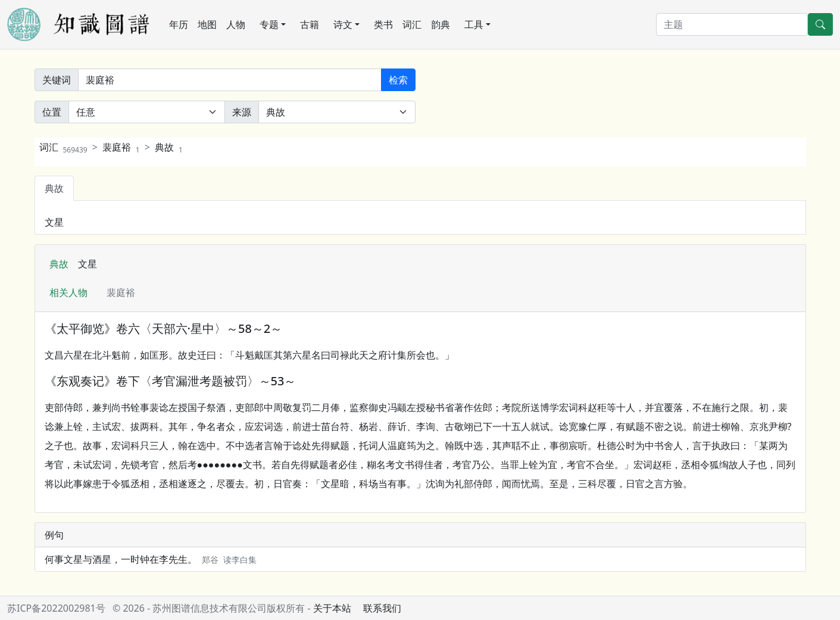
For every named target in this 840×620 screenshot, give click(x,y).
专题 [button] (269, 24)
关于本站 (332, 608)
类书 (383, 24)
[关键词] (230, 80)
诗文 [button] (343, 24)
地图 (207, 24)
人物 (236, 24)
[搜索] (732, 24)
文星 (54, 222)
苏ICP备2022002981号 (56, 608)
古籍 (310, 24)
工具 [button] (474, 24)
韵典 (441, 24)
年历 (179, 24)
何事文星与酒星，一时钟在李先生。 (151, 559)
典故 (169, 147)
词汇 (412, 24)
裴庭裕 (121, 147)
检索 (398, 80)
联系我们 (382, 608)
